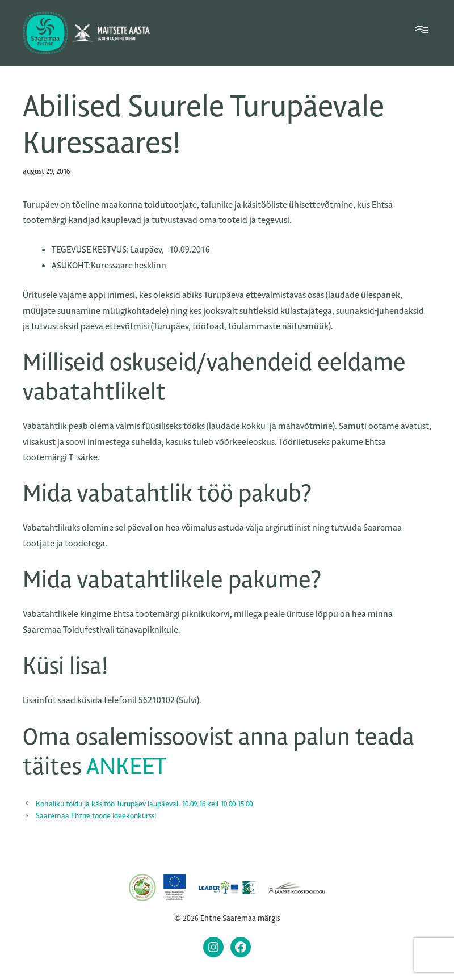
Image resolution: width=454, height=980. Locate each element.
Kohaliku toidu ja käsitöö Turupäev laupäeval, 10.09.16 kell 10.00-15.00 (144, 804)
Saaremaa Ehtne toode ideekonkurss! (96, 816)
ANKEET (126, 766)
